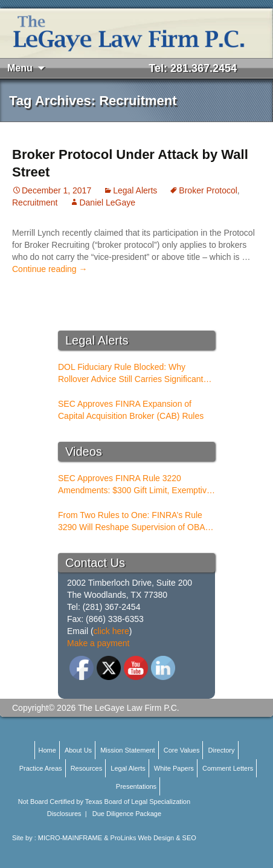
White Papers (174, 768)
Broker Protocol (208, 190)
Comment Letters (228, 768)
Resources (87, 768)
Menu (20, 68)
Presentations (136, 786)
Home (47, 750)
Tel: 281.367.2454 (193, 68)
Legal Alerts (135, 190)
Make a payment (98, 643)
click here (111, 631)
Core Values (182, 750)
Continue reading (50, 269)
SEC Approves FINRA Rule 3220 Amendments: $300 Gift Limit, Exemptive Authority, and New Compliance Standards (135, 485)
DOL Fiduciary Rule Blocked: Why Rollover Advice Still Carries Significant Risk (130, 374)
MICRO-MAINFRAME (70, 838)
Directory (222, 750)
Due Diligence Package (127, 814)
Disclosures (64, 814)
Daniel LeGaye (107, 202)
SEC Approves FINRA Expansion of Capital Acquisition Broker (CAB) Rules (131, 410)
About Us (78, 750)
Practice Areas (41, 768)
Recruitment (35, 202)
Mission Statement (127, 750)
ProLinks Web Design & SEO (153, 838)
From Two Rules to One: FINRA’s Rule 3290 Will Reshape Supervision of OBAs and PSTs (134, 522)
